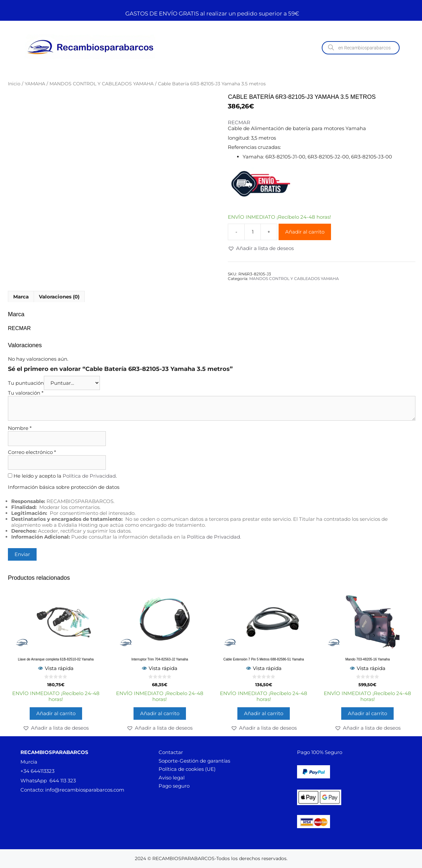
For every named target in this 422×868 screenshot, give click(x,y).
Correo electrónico (32, 452)
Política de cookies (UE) (187, 769)
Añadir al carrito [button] (56, 713)
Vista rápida (56, 668)
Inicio (14, 84)
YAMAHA (35, 84)
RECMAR (239, 123)
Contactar (171, 752)
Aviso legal (172, 778)
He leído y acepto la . (62, 476)
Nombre (20, 428)
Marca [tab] (21, 297)
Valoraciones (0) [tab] (59, 297)
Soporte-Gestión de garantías (194, 761)
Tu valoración (26, 393)
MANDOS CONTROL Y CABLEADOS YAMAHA (102, 84)
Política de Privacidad (89, 476)
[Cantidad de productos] (253, 232)
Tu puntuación (26, 383)
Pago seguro (174, 786)
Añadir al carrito (305, 232)
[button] (261, 248)
